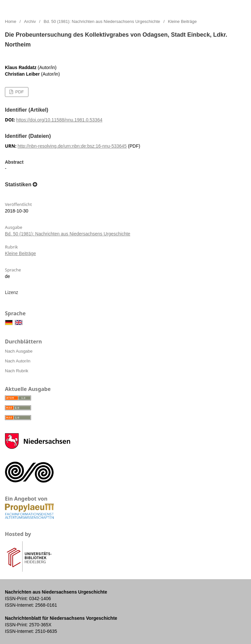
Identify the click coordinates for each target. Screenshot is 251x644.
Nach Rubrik (17, 371)
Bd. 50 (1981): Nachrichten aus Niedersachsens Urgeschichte (102, 21)
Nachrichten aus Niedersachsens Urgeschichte (74, 7)
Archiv (30, 21)
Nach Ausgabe (19, 351)
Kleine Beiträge (20, 253)
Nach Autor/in (18, 361)
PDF (19, 92)
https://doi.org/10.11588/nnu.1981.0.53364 (59, 120)
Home (11, 21)
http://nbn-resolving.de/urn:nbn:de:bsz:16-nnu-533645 (72, 146)
